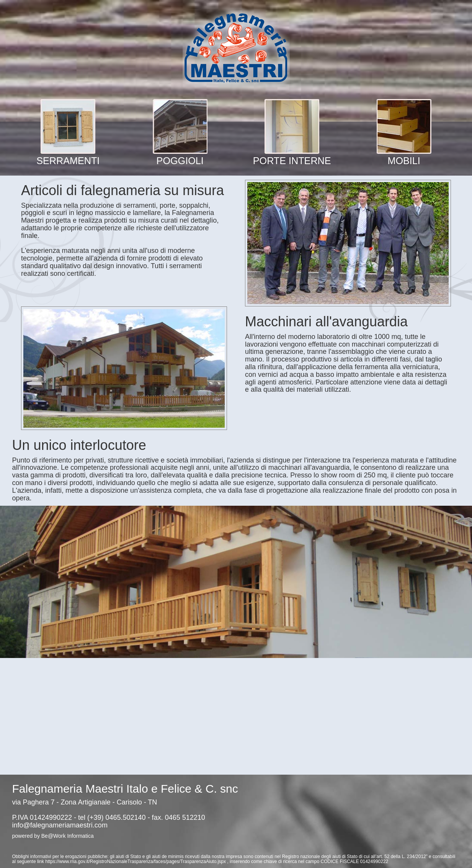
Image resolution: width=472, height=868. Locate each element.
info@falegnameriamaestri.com (60, 825)
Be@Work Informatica (68, 836)
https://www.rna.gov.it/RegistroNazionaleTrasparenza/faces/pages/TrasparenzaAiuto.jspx (136, 861)
